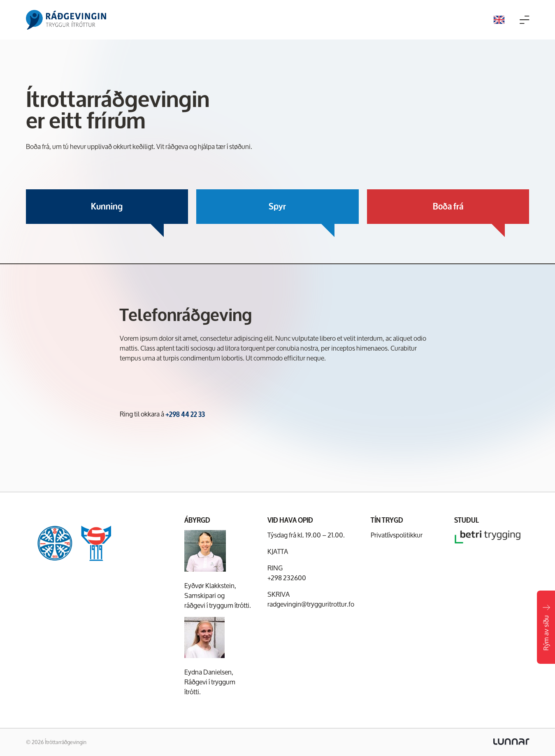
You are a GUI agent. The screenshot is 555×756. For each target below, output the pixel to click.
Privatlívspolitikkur (397, 535)
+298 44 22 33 (185, 414)
